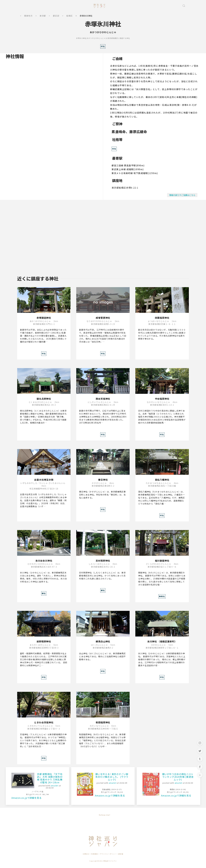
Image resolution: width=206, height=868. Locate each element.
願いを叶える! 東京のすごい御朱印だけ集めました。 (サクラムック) (112, 777)
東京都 (43, 16)
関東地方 (28, 16)
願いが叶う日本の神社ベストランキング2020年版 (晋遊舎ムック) (178, 777)
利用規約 (94, 854)
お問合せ (86, 854)
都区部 (56, 16)
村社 (114, 149)
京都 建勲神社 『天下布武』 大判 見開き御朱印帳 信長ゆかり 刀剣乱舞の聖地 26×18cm (50, 778)
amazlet (55, 786)
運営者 (121, 854)
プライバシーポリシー (108, 854)
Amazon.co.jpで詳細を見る (26, 798)
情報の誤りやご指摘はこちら (182, 195)
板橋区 (69, 16)
